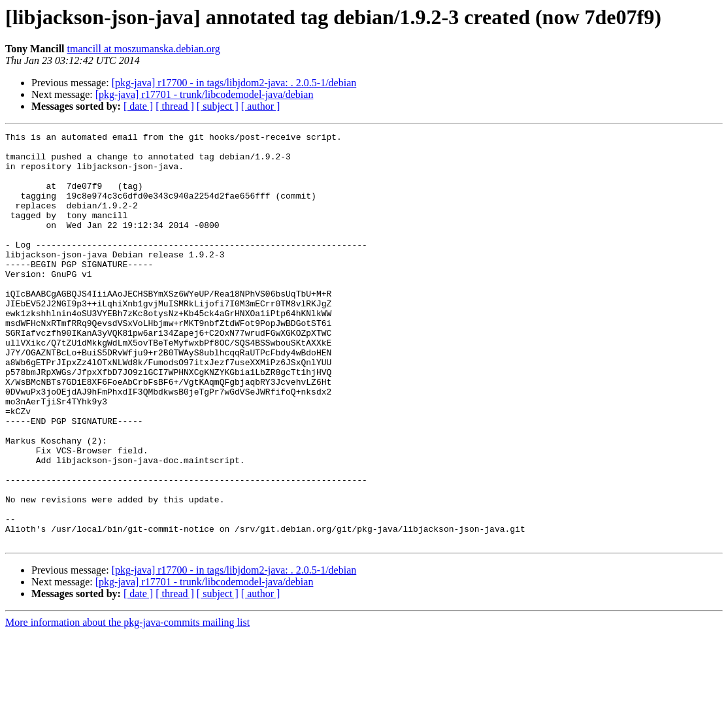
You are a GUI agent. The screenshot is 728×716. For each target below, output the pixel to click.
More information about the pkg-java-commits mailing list (127, 705)
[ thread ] (175, 106)
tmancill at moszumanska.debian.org (144, 49)
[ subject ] (218, 106)
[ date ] (138, 106)
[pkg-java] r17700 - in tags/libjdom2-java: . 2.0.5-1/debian (234, 83)
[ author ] (261, 106)
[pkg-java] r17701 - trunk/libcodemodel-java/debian (205, 94)
